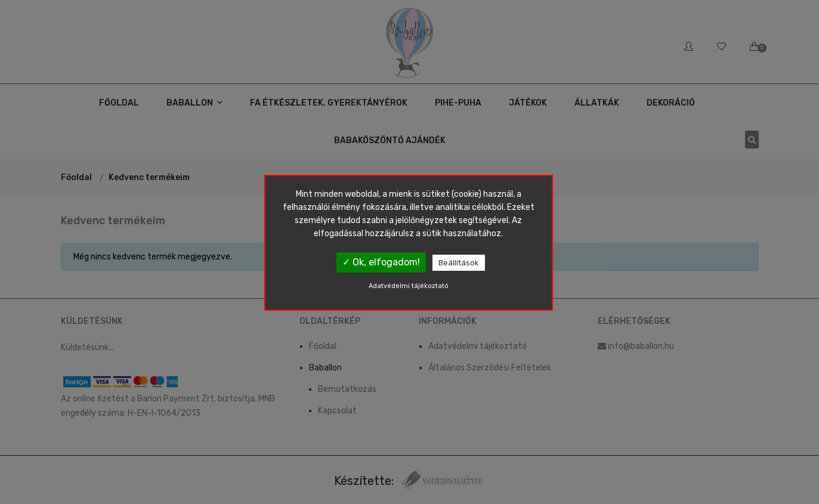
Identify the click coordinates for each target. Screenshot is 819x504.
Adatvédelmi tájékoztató (409, 286)
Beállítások (459, 263)
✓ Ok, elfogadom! (381, 262)
